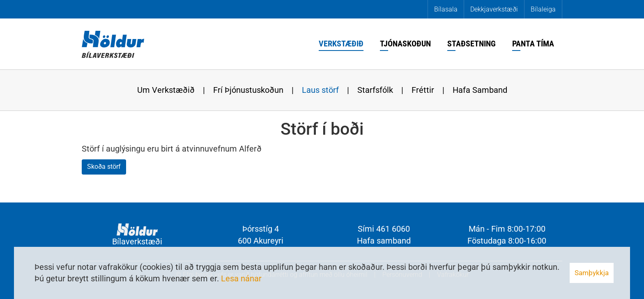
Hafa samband (384, 241)
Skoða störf (104, 167)
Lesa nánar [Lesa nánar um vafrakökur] (241, 278)
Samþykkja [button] (592, 273)
